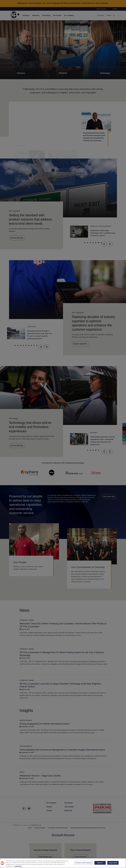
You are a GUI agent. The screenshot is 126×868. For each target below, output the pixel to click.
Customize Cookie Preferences (84, 863)
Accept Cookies (113, 863)
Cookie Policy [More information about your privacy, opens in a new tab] (18, 866)
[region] (63, 863)
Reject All (100, 863)
